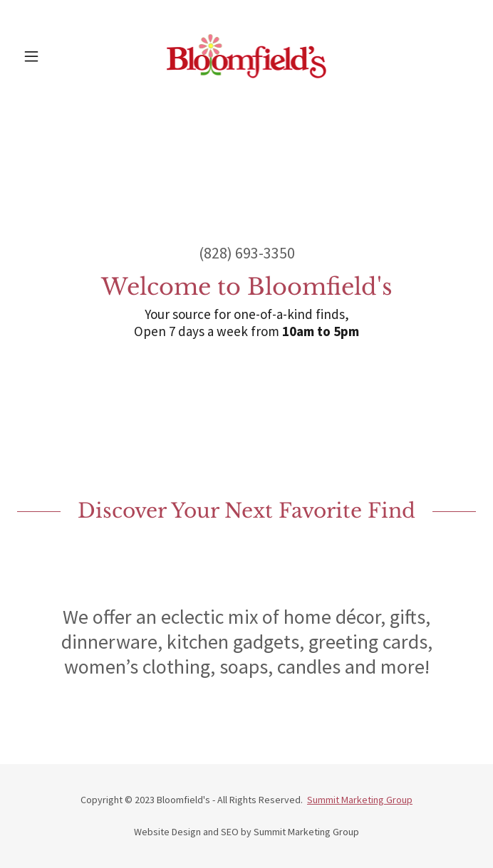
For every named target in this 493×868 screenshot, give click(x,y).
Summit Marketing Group (360, 800)
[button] (52, 56)
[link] (246, 56)
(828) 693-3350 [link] (247, 253)
